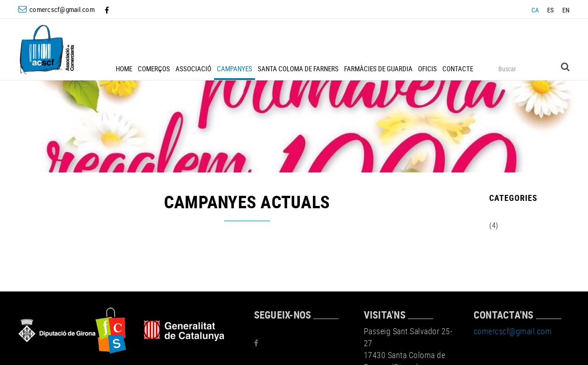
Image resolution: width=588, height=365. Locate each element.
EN (566, 10)
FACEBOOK (108, 10)
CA (535, 10)
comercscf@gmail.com (62, 9)
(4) (494, 225)
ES (551, 10)
